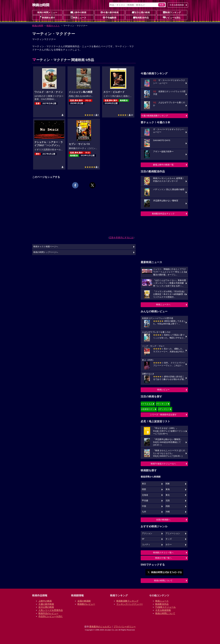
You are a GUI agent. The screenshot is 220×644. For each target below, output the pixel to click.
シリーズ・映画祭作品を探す (163, 415)
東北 (168, 495)
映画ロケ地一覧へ (163, 558)
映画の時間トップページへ (46, 252)
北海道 (145, 495)
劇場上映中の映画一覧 (163, 165)
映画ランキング (172, 12)
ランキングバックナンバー (130, 604)
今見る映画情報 (163, 610)
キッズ (169, 539)
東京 (144, 484)
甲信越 (145, 501)
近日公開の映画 (141, 12)
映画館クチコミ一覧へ (163, 553)
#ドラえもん (147, 404)
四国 (168, 506)
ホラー (169, 545)
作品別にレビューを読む (51, 616)
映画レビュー (163, 390)
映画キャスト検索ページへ (46, 247)
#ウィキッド (162, 404)
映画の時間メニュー (47, 12)
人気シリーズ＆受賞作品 (51, 610)
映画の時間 (38, 26)
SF (143, 539)
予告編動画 (110, 17)
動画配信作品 (141, 17)
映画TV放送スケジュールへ (163, 464)
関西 (144, 489)
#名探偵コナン (148, 409)
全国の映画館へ (163, 520)
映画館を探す (47, 17)
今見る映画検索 (177, 5)
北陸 (168, 501)
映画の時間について (163, 581)
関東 (168, 484)
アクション (147, 533)
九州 (144, 512)
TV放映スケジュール (166, 607)
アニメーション (173, 533)
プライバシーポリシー (125, 627)
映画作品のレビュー (48, 613)
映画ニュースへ (163, 305)
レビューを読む (172, 17)
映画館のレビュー (86, 604)
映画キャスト (53, 26)
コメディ (146, 545)
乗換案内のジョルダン (100, 627)
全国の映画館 (84, 601)
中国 (144, 506)
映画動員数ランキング (127, 601)
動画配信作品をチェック (163, 214)
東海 (168, 489)
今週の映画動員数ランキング (155, 116)
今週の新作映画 (110, 12)
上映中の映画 (78, 12)
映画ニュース (78, 17)
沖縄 (168, 512)
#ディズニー (164, 409)
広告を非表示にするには (121, 237)
